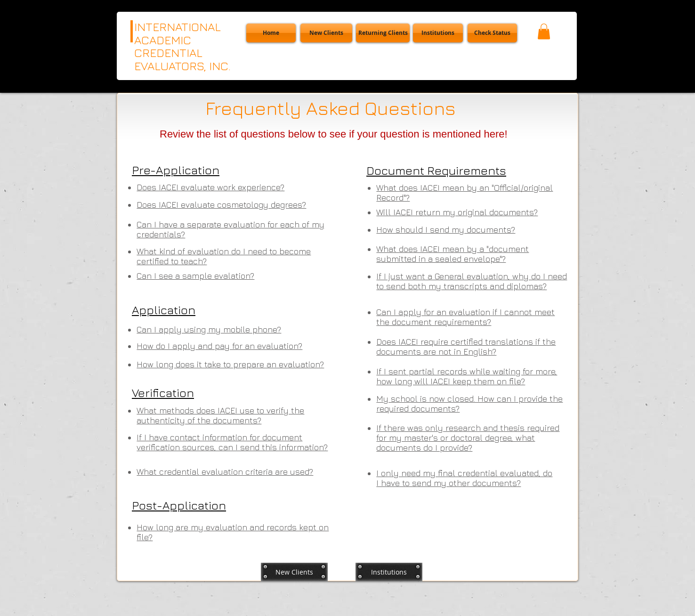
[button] (492, 33)
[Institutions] (438, 33)
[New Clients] (326, 33)
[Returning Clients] (383, 33)
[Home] (271, 33)
